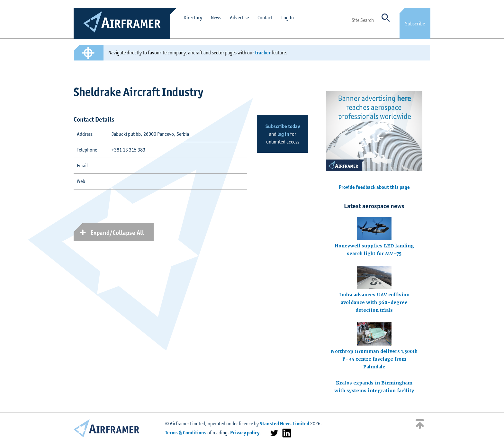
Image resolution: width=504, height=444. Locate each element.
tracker (263, 53)
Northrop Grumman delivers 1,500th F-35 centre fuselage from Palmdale (374, 359)
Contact (265, 18)
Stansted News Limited (284, 424)
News (216, 18)
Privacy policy (245, 433)
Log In (288, 18)
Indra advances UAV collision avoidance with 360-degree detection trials (374, 302)
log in (283, 134)
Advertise (239, 18)
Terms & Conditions (186, 433)
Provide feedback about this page (374, 187)
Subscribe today (283, 126)
